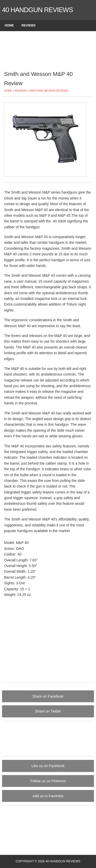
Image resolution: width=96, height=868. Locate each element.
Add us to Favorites (48, 796)
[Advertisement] (48, 50)
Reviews (29, 25)
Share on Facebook (48, 696)
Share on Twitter (48, 711)
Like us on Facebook (48, 766)
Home (9, 25)
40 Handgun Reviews (38, 10)
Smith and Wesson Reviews (49, 91)
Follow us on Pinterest (48, 781)
